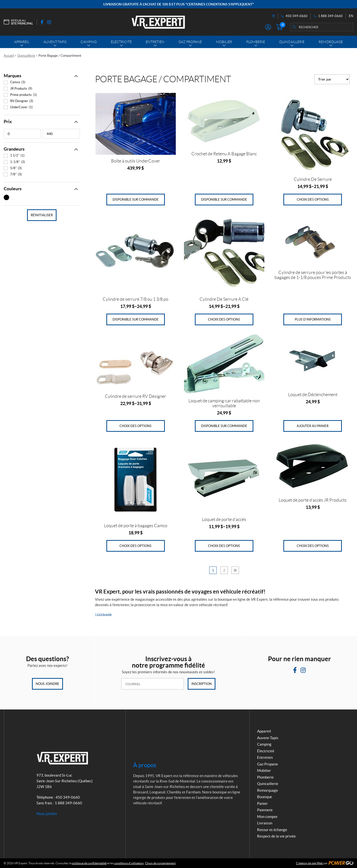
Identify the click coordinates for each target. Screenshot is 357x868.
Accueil (9, 56)
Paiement (265, 810)
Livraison (265, 823)
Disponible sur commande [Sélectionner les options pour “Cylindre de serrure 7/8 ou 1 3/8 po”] (136, 319)
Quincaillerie (26, 56)
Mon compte (267, 817)
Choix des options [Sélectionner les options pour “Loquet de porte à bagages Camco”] (135, 546)
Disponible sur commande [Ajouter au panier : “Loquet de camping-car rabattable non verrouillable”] (224, 426)
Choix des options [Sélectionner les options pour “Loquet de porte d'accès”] (224, 546)
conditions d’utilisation (129, 863)
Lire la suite (103, 614)
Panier (262, 803)
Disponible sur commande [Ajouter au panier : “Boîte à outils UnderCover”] (136, 200)
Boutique (265, 797)
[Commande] (332, 79)
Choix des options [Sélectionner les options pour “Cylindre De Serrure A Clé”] (224, 319)
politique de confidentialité (89, 863)
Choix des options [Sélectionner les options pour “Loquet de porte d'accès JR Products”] (313, 546)
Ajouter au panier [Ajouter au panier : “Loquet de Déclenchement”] (313, 426)
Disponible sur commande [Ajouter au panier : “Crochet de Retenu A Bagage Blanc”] (224, 200)
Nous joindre (47, 684)
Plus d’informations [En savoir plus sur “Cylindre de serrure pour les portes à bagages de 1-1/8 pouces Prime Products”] (313, 319)
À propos (145, 765)
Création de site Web (309, 863)
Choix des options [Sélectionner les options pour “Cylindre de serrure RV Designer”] (135, 426)
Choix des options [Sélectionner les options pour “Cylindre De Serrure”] (313, 200)
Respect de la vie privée (276, 836)
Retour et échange (272, 830)
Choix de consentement (160, 863)
